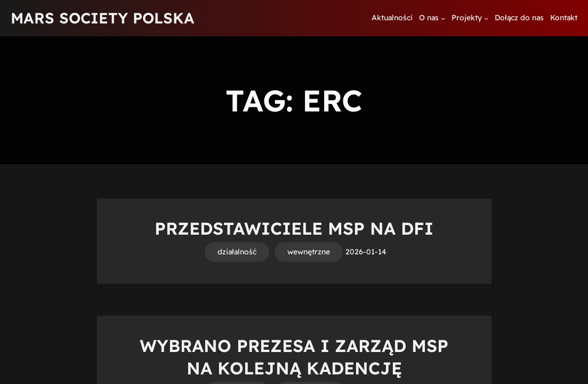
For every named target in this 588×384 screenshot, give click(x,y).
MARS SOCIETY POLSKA (103, 18)
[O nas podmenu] (443, 18)
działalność (237, 252)
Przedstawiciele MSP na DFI (294, 228)
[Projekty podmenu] (486, 18)
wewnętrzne (309, 252)
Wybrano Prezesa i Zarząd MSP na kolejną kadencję (294, 357)
